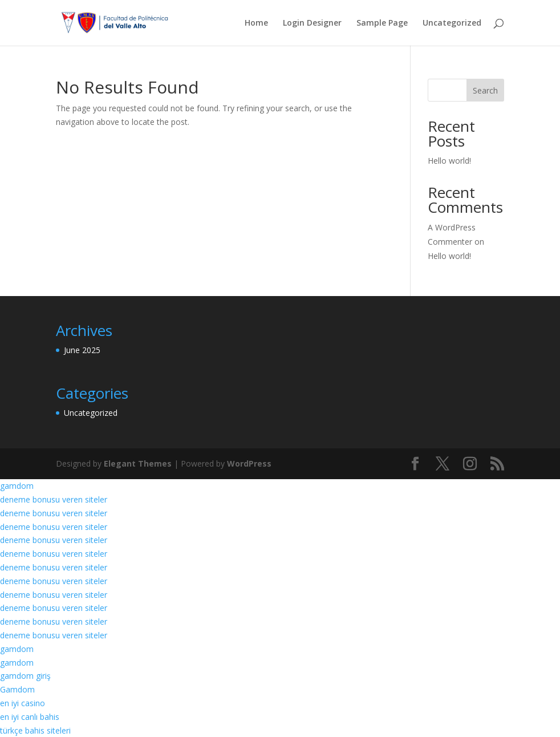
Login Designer (312, 23)
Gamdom (17, 689)
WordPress (249, 463)
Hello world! (449, 161)
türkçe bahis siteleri (35, 730)
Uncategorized (452, 23)
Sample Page (382, 23)
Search (485, 90)
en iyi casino (23, 703)
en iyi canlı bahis (30, 717)
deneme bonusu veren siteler (54, 499)
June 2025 (82, 350)
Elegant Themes (138, 463)
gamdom (17, 486)
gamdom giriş (25, 676)
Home (256, 23)
